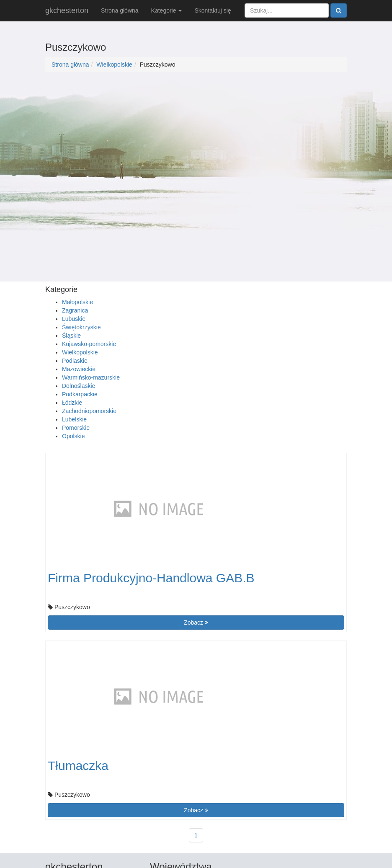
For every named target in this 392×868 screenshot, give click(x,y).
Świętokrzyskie (81, 327)
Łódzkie (72, 403)
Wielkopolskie (114, 65)
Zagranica (75, 310)
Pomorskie (76, 428)
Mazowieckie (79, 369)
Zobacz (196, 623)
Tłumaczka (78, 766)
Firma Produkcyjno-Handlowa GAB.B (151, 578)
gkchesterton (67, 10)
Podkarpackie (80, 394)
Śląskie (71, 336)
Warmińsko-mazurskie (91, 377)
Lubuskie (74, 319)
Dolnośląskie (79, 386)
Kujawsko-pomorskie (89, 344)
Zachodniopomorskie (89, 411)
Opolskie (73, 436)
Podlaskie (75, 361)
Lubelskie (74, 419)
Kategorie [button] (167, 10)
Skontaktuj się (213, 10)
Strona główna (120, 10)
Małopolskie (77, 302)
